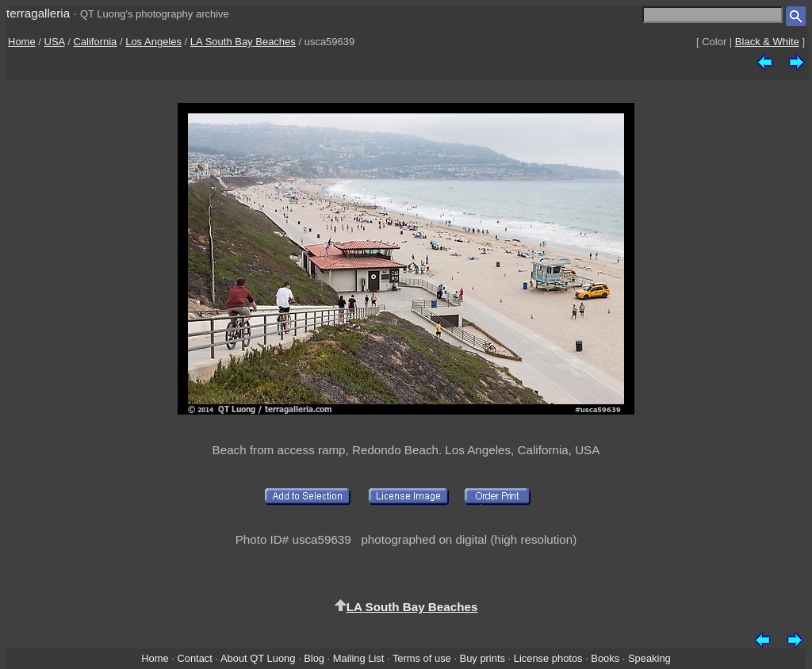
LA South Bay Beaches (243, 42)
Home (22, 42)
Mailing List (359, 658)
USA (55, 42)
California (95, 42)
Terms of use (422, 658)
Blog (314, 658)
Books (605, 658)
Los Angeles (153, 42)
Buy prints (483, 658)
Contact (194, 658)
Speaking (649, 658)
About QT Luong (258, 658)
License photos (548, 658)
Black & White (767, 42)
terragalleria (38, 13)
